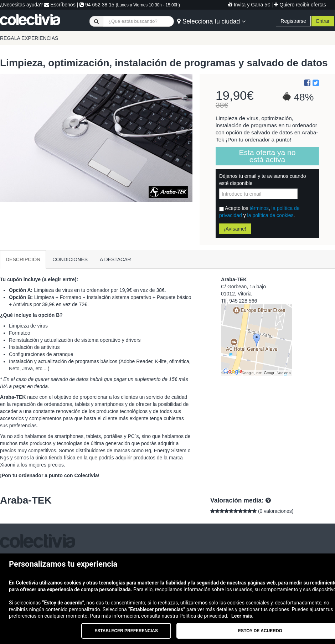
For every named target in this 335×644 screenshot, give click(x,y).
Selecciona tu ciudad (211, 21)
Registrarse (293, 21)
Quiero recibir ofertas (300, 5)
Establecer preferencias (126, 631)
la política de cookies (270, 215)
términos (259, 208)
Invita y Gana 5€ (249, 5)
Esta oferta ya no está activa (267, 156)
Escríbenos (60, 5)
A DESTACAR (115, 259)
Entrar (323, 21)
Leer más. (242, 616)
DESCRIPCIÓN (23, 259)
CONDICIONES (70, 259)
